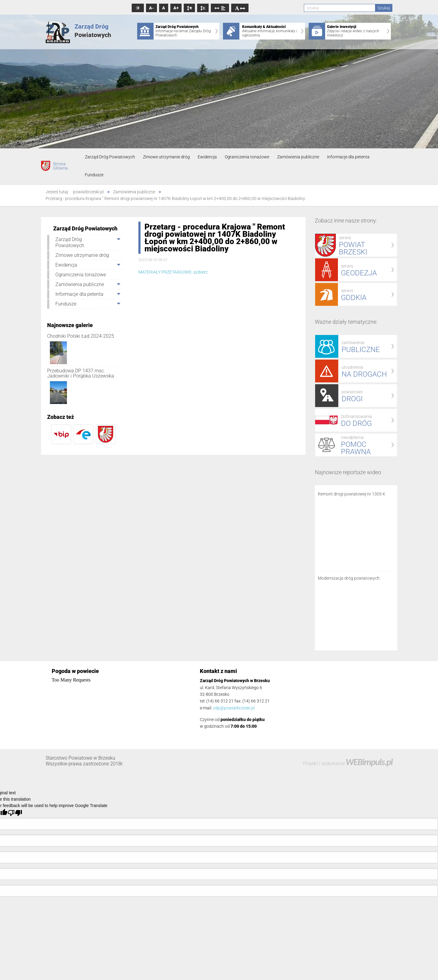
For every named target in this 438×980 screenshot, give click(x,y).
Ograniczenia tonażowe (247, 157)
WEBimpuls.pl (369, 762)
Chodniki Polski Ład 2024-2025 (81, 336)
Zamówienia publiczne (298, 157)
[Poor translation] (15, 813)
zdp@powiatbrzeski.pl (234, 708)
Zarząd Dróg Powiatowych (110, 157)
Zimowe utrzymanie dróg (166, 157)
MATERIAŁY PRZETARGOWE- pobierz (173, 272)
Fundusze (94, 175)
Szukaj (384, 8)
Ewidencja (207, 157)
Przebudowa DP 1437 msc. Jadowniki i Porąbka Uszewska (81, 373)
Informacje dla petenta (348, 157)
